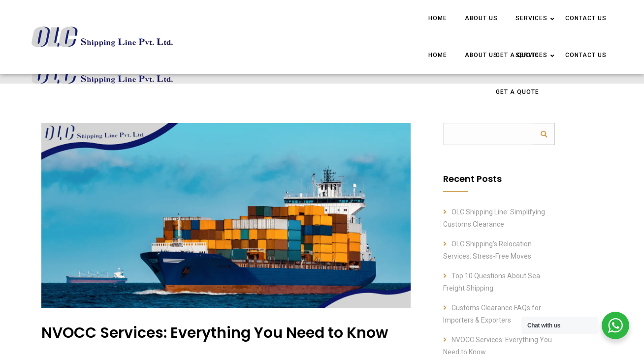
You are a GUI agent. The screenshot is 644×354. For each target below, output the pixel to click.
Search (544, 134)
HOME (438, 18)
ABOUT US (481, 18)
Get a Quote (517, 92)
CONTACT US (586, 18)
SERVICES (531, 18)
